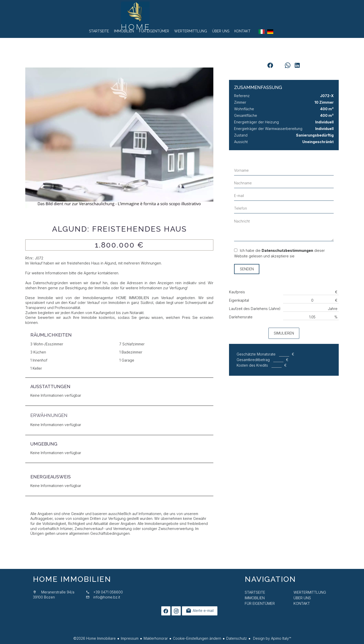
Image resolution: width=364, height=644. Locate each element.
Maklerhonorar (156, 638)
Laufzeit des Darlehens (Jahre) (255, 309)
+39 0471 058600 (108, 592)
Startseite (182, 18)
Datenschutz (237, 638)
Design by (271, 638)
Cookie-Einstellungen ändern (197, 638)
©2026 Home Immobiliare (95, 638)
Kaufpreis (237, 292)
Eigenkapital (239, 300)
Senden (247, 269)
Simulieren (284, 333)
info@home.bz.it (107, 597)
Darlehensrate (241, 317)
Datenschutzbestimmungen (287, 250)
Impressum (130, 638)
